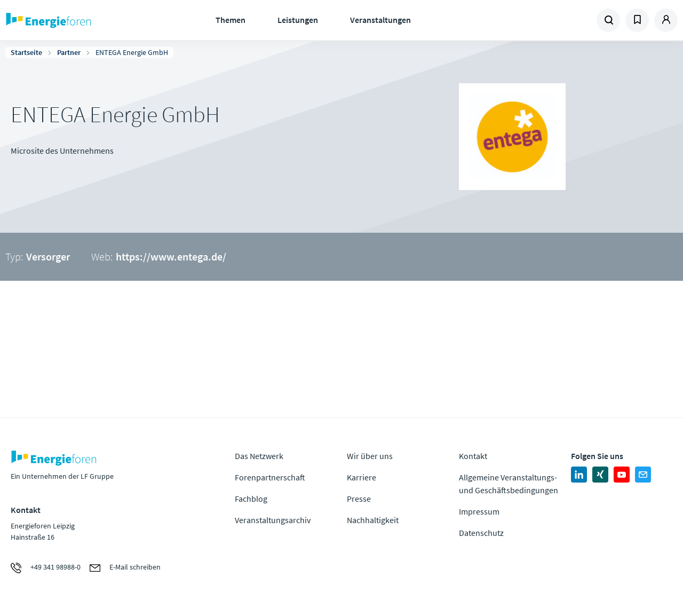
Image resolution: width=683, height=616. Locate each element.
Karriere (362, 477)
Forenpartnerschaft (270, 477)
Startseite (26, 52)
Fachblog (251, 499)
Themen (231, 20)
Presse (359, 499)
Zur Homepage (80, 20)
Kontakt (473, 456)
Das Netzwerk (259, 456)
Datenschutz (481, 533)
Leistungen (298, 20)
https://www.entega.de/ (171, 256)
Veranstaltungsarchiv (273, 520)
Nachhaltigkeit (373, 520)
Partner (69, 52)
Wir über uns (370, 456)
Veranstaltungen (380, 20)
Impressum (479, 511)
